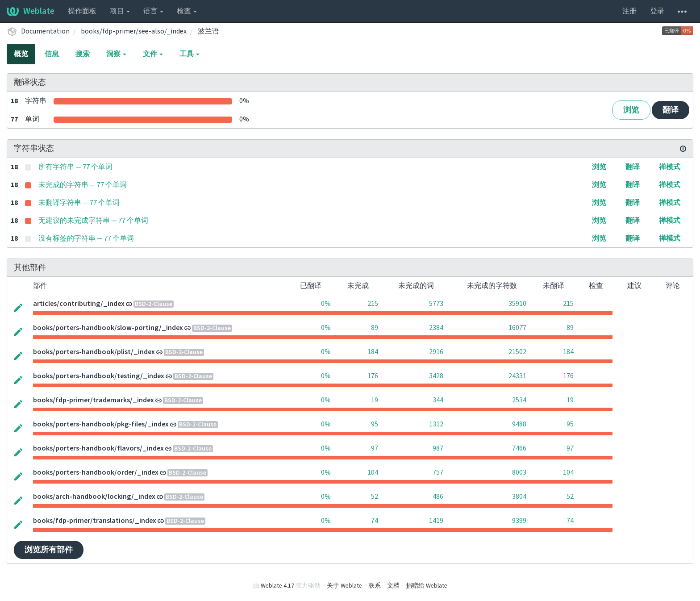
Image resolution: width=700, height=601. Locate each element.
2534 (519, 400)
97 (375, 448)
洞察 (116, 54)
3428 (436, 376)
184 (373, 352)
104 (373, 472)
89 (375, 328)
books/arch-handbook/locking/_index (94, 497)
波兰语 (208, 31)
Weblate (31, 11)
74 (375, 521)
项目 (120, 11)
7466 (519, 448)
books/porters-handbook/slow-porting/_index (108, 328)
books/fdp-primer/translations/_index (95, 521)
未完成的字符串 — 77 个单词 (83, 185)
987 (438, 448)
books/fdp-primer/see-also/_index (134, 31)
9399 (519, 521)
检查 (187, 11)
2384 (436, 328)
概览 (21, 54)
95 (375, 424)
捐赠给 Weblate (427, 586)
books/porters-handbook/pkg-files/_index (101, 424)
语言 (153, 11)
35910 (517, 304)
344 (438, 400)
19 (375, 400)
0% (326, 304)
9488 (519, 424)
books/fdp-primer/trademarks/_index (94, 400)
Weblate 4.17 (277, 586)
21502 (517, 352)
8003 (519, 472)
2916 (436, 352)
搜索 (83, 54)
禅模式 (670, 167)
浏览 (631, 110)
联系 (375, 586)
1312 (436, 424)
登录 (657, 11)
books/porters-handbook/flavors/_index (98, 448)
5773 (436, 304)
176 (373, 376)
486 (438, 497)
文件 (153, 54)
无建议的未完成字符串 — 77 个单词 (93, 221)
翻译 (671, 110)
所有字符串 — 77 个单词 (75, 167)
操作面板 (82, 11)
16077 (517, 328)
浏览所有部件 (49, 550)
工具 (190, 54)
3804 (519, 497)
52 (375, 497)
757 (438, 472)
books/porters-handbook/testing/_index (99, 376)
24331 (517, 376)
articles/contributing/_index (79, 304)
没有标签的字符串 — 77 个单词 (86, 238)
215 (373, 304)
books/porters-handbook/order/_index (96, 472)
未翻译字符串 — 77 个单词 (79, 203)
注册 (629, 11)
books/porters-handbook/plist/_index (94, 352)
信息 (52, 54)
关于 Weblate (344, 586)
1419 (436, 521)
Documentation (45, 31)
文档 (393, 586)
